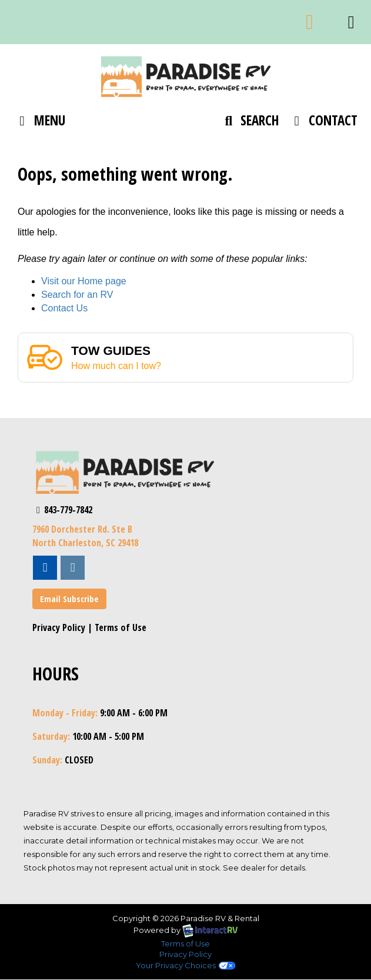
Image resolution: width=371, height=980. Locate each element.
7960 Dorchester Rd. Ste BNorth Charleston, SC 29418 (85, 536)
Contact (322, 122)
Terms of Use (121, 627)
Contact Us (64, 308)
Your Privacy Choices (186, 965)
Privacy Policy (59, 627)
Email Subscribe (69, 599)
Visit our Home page (84, 281)
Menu (41, 122)
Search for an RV (77, 295)
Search (250, 122)
